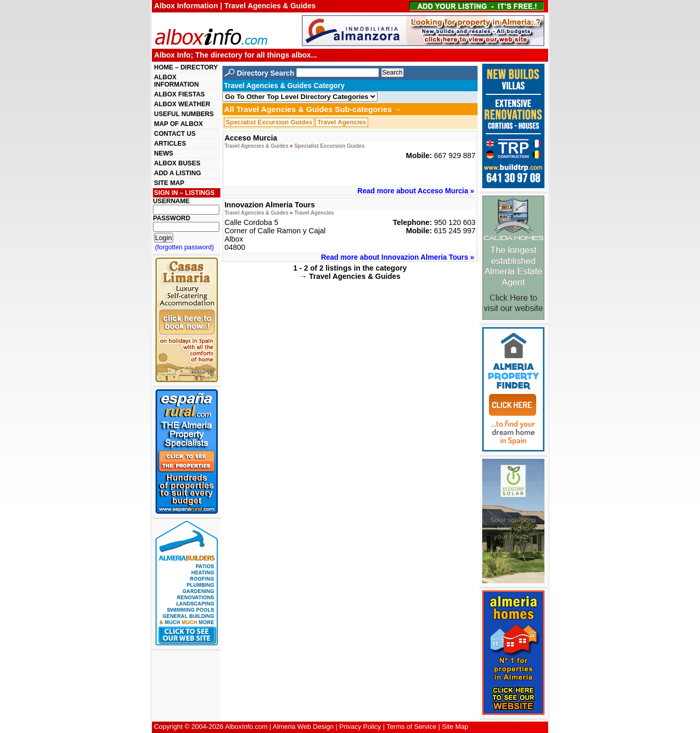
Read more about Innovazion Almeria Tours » (397, 257)
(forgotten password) (185, 247)
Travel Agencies (342, 122)
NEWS (164, 153)
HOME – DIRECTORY (186, 67)
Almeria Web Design (303, 727)
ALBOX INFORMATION (176, 81)
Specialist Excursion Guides (269, 122)
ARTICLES (170, 144)
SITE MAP (169, 183)
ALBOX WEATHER (182, 104)
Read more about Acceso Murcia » (416, 191)
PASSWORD (172, 218)
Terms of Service (411, 727)
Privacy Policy (360, 727)
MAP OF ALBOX (178, 124)
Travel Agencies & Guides (256, 146)
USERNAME (171, 201)
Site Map (455, 727)
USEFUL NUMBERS (184, 114)
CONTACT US (175, 134)
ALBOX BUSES (177, 163)
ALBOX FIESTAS (179, 94)
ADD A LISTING (178, 173)
